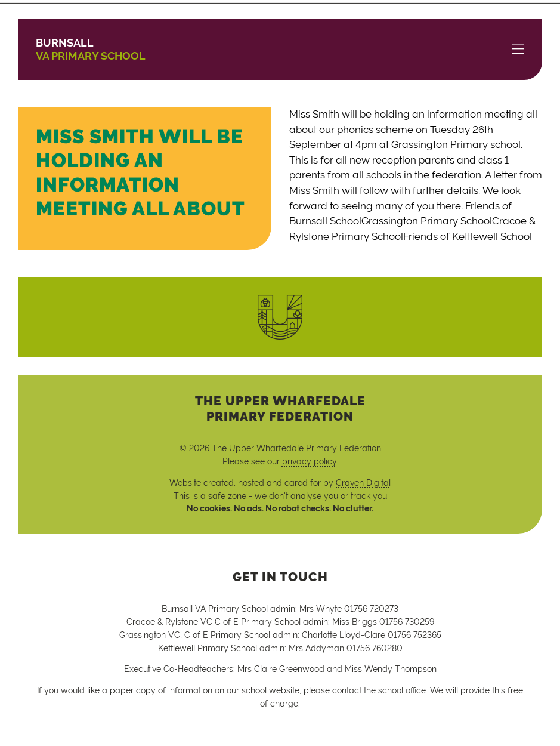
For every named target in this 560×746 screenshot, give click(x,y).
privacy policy (309, 461)
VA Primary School (91, 49)
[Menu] (518, 50)
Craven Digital (363, 483)
